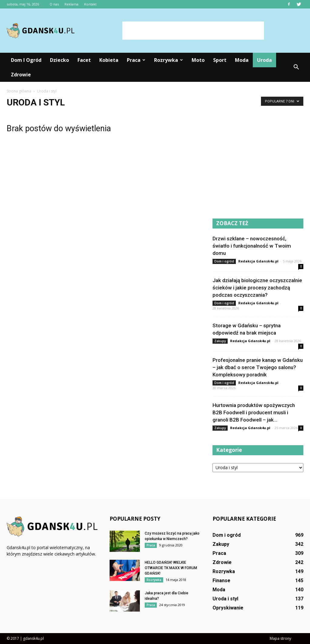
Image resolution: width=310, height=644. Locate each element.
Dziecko (59, 60)
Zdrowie (21, 75)
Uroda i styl (225, 599)
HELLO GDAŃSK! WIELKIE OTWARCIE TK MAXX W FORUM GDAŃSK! (171, 568)
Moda (242, 60)
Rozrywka (168, 60)
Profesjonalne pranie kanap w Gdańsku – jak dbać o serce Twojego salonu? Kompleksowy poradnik (258, 367)
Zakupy (220, 341)
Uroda (264, 60)
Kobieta (109, 60)
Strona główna (19, 91)
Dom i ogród (26, 60)
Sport (220, 60)
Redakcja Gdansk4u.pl (258, 261)
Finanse (221, 581)
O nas (54, 4)
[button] (296, 67)
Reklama (71, 4)
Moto (198, 60)
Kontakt (90, 4)
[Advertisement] (193, 31)
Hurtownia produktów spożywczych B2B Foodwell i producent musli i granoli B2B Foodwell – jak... (254, 412)
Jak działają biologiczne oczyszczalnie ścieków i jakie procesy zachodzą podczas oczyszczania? (257, 288)
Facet (84, 60)
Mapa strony (280, 638)
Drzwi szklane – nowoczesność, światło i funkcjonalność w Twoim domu (252, 246)
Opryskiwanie (228, 608)
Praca (136, 60)
